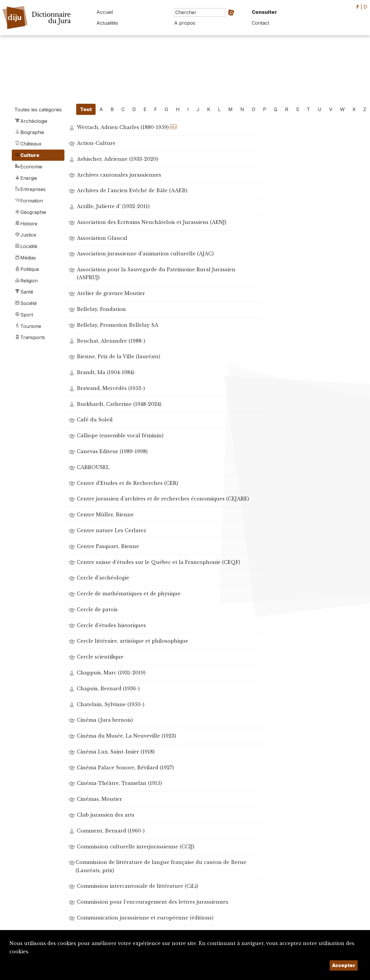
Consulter (264, 12)
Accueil (105, 12)
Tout (86, 109)
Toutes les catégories (38, 110)
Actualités (107, 23)
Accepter (344, 965)
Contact (260, 23)
